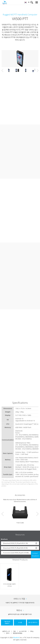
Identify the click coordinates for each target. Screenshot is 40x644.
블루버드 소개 (6, 631)
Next (38, 70)
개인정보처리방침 (17, 633)
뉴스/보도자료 (23, 631)
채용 (14, 631)
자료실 (32, 631)
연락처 (8, 633)
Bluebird (16, 637)
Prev (2, 70)
